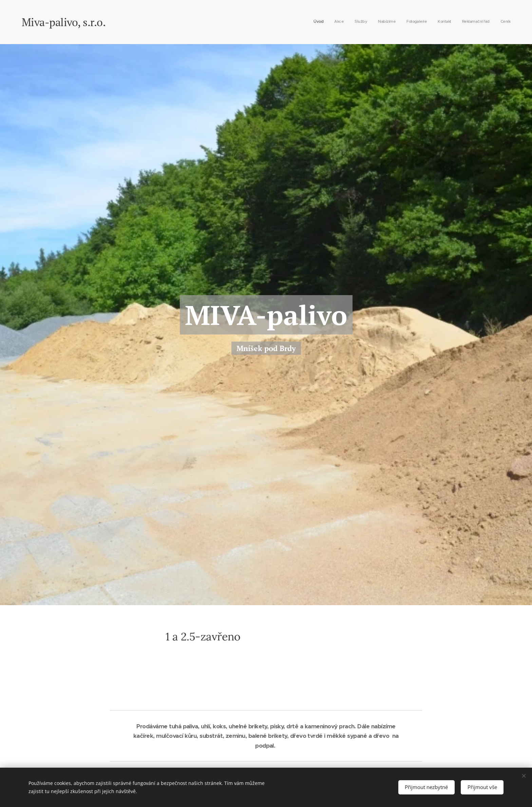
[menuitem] (436, 22)
